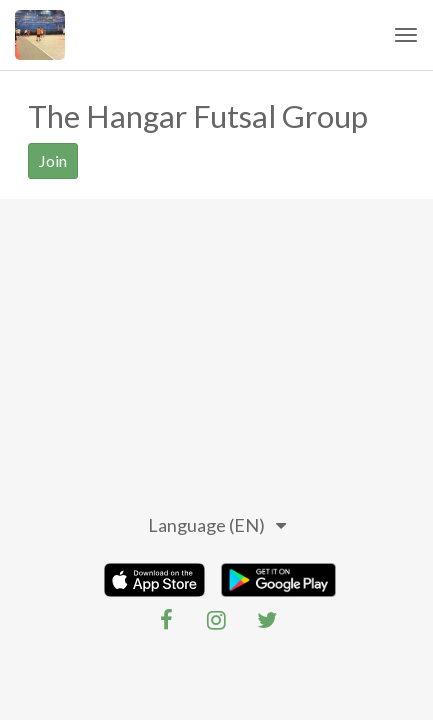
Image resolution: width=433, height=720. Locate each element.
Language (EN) (217, 525)
